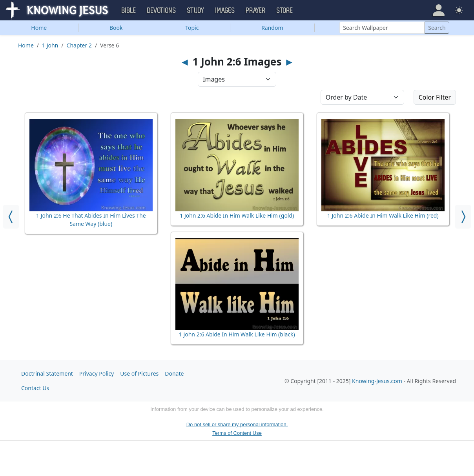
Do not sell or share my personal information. (237, 424)
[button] (439, 10)
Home (39, 28)
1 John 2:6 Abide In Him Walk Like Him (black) (237, 334)
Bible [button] (129, 11)
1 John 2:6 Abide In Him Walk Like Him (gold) (237, 215)
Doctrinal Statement (47, 373)
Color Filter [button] (435, 97)
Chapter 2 (79, 45)
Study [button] (196, 11)
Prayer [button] (256, 11)
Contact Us (35, 388)
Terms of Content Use (237, 433)
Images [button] (225, 11)
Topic (192, 28)
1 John (50, 45)
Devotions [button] (162, 11)
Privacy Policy (97, 373)
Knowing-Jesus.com (377, 381)
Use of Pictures (139, 373)
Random (272, 28)
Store (285, 11)
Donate (174, 373)
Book (116, 28)
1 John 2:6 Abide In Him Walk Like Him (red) (383, 215)
